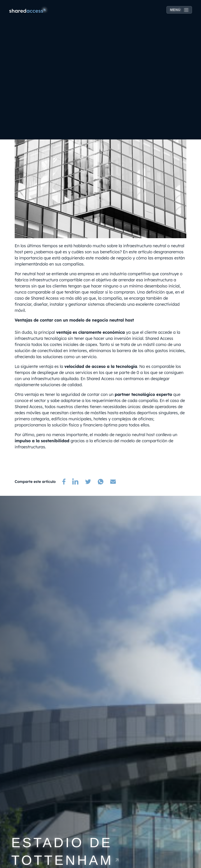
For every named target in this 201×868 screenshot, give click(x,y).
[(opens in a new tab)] (64, 482)
